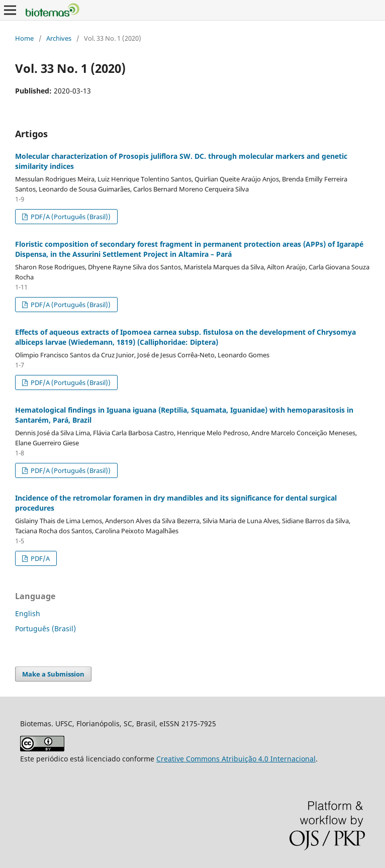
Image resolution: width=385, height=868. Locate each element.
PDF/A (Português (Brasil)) (70, 217)
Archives (59, 38)
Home (24, 38)
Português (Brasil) (45, 629)
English (28, 613)
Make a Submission (53, 674)
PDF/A (39, 558)
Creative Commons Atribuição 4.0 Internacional (236, 759)
